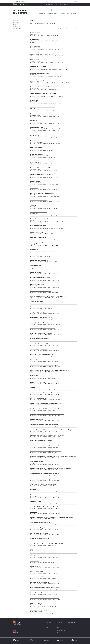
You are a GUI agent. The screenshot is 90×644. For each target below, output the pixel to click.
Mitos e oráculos (35, 60)
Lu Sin (32, 549)
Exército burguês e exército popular (39, 398)
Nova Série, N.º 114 (44, 415)
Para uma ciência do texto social (39, 212)
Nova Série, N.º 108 (44, 340)
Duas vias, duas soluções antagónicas (40, 339)
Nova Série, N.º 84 (44, 196)
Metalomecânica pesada (37, 419)
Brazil (27, 4)
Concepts (58, 626)
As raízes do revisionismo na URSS (39, 200)
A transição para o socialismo (38, 243)
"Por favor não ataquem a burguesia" (40, 307)
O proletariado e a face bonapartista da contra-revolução (45, 587)
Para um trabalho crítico (37, 127)
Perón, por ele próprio (36, 603)
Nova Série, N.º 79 (44, 130)
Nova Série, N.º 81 (44, 137)
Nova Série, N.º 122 (44, 557)
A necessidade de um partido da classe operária (42, 328)
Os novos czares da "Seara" (37, 232)
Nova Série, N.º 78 (44, 117)
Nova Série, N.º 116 (44, 447)
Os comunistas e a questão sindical (39, 349)
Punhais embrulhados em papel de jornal (41, 291)
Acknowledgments (50, 626)
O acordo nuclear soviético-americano (40, 277)
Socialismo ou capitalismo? (37, 154)
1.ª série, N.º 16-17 (44, 49)
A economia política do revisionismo (40, 582)
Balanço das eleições (36, 272)
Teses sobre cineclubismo (37, 302)
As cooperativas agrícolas (37, 462)
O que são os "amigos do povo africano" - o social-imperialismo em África (49, 296)
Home (41, 621)
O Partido (33, 556)
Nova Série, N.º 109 (44, 345)
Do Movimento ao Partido (37, 572)
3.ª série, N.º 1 (43, 606)
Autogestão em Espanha (36, 181)
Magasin (75, 13)
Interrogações (34, 120)
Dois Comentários (35, 561)
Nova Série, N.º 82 (44, 150)
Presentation (50, 13)
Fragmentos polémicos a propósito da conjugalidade (44, 87)
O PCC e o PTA (34, 512)
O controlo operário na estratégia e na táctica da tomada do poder (47, 409)
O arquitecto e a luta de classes (38, 226)
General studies (70, 4)
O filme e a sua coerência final (38, 134)
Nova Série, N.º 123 (44, 563)
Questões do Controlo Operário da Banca (41, 528)
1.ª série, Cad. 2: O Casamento (47, 90)
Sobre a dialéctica (35, 141)
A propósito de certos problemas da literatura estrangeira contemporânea (49, 446)
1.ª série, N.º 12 (43, 41)
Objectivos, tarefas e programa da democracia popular (44, 365)
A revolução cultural (36, 501)
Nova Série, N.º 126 (44, 594)
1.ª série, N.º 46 (43, 76)
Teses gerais (33, 205)
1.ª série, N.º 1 (43, 36)
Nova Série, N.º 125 (44, 589)
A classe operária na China (37, 284)
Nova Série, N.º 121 (44, 540)
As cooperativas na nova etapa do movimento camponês (45, 598)
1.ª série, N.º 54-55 (44, 83)
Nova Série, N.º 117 (44, 452)
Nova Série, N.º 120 (44, 519)
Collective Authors (60, 624)
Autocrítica (33, 388)
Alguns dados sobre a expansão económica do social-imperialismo (47, 435)
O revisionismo (34, 188)
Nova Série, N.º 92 (44, 234)
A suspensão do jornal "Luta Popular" (40, 323)
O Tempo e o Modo (35, 39)
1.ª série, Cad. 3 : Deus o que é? (47, 103)
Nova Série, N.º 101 (44, 280)
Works (58, 632)
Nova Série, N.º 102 (44, 292)
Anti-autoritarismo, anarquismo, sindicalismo (42, 193)
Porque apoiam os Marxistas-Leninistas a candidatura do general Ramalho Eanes (51, 468)
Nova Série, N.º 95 (44, 246)
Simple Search (71, 623)
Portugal (22, 4)
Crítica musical (34, 250)
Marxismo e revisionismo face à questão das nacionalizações (46, 393)
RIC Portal (48, 4)
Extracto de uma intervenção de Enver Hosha (42, 219)
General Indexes (62, 4)
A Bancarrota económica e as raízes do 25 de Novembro (44, 425)
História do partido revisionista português (41, 333)
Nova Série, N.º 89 (44, 215)
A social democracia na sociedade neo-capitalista (43, 107)
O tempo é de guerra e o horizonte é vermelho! (42, 360)
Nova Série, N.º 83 (44, 184)
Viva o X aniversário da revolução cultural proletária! (44, 484)
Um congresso (34, 114)
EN (77, 1)
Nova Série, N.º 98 (44, 256)
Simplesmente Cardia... (36, 265)
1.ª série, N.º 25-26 (44, 63)
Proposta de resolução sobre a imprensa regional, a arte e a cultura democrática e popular (53, 456)
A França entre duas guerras (37, 53)
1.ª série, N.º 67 (43, 110)
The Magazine (42, 13)
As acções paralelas (35, 46)
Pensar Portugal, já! (35, 566)
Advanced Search (72, 624)
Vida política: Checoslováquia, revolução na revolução (44, 93)
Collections (54, 4)
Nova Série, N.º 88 (44, 208)
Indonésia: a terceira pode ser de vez (40, 73)
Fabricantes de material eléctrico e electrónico (42, 577)
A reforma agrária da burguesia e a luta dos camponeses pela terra (47, 414)
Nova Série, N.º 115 (44, 431)
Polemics (69, 13)
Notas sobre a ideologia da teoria (39, 238)
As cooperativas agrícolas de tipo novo (40, 523)
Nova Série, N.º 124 (44, 573)
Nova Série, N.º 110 (44, 361)
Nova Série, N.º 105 (44, 319)
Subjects (58, 627)
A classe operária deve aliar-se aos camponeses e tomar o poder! (47, 403)
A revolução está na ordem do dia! (39, 344)
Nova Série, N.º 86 (44, 201)
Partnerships (49, 624)
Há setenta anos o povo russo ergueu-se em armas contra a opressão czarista (50, 370)
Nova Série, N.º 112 (44, 394)
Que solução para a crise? (37, 593)
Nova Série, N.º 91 (44, 222)
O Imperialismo (34, 376)
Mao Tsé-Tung (34, 495)
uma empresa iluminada (37, 147)
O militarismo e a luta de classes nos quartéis (42, 354)
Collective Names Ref (61, 631)
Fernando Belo (34, 100)
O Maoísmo (33, 489)
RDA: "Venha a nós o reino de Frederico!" (41, 610)
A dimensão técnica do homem (38, 66)
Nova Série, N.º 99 (44, 262)
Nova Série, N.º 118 (44, 470)
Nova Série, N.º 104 (44, 303)
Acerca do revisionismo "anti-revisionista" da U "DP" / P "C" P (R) (47, 544)
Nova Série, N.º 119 (44, 486)
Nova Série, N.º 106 (44, 324)
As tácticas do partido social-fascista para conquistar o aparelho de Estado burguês (51, 430)
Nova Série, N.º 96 (44, 251)
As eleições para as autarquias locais (40, 538)
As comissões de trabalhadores (38, 382)
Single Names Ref (60, 629)
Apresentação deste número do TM (39, 260)
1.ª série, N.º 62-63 (44, 96)
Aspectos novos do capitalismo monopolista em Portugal (45, 474)
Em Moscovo (33, 255)
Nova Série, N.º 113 (44, 405)
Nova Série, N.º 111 (44, 372)
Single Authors (59, 623)
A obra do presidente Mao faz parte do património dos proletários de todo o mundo (52, 517)
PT (74, 1)
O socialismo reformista (36, 161)
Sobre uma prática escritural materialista (41, 168)
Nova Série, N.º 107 (44, 329)
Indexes (56, 13)
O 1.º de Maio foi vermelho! (37, 312)
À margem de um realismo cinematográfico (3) (42, 174)
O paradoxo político (35, 33)
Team (47, 627)
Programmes (63, 13)
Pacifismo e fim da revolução (38, 80)
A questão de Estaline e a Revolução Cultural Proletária (44, 507)
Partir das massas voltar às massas (39, 533)
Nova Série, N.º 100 (44, 274)
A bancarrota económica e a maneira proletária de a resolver (46, 451)
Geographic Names (60, 634)
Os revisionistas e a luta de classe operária (41, 317)
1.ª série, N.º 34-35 (44, 69)
